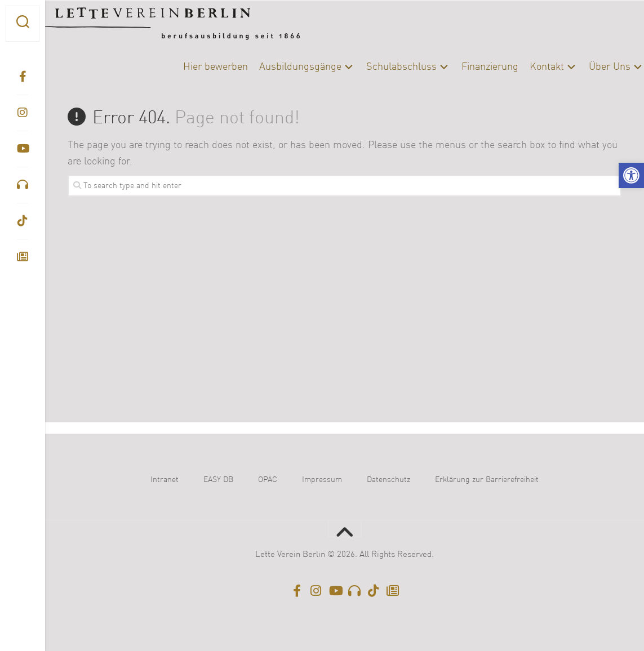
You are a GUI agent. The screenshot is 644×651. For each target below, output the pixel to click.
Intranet (165, 480)
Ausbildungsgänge (278, 67)
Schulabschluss (379, 67)
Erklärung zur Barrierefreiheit (487, 480)
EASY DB (218, 480)
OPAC (268, 480)
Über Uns (587, 67)
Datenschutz (388, 480)
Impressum (322, 480)
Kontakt (524, 67)
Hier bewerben (193, 67)
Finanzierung (467, 67)
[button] (631, 175)
